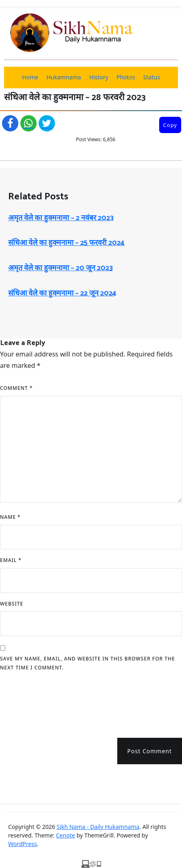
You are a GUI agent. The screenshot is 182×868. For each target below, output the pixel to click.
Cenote (66, 835)
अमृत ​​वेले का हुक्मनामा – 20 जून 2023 (60, 268)
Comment (16, 388)
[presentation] (62, 702)
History (99, 77)
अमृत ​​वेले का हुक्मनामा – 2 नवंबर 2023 (61, 218)
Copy (170, 125)
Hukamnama (64, 77)
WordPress (23, 844)
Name (10, 517)
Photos (126, 77)
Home (30, 77)
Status (152, 77)
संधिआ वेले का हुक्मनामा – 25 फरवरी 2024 (66, 243)
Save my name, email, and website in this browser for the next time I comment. (88, 663)
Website (12, 604)
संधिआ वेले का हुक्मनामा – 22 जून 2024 (62, 293)
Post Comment (150, 751)
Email (11, 560)
